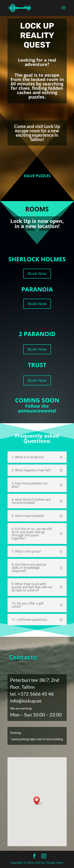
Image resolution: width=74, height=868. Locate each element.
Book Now (37, 276)
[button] (38, 801)
